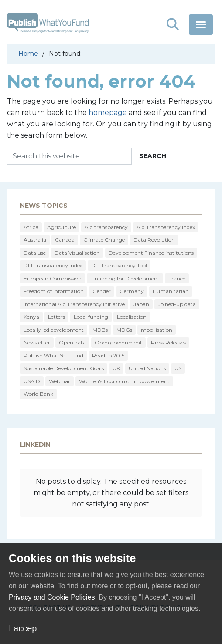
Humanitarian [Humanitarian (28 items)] (171, 291)
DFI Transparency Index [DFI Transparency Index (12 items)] (53, 265)
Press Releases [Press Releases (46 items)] (168, 342)
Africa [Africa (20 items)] (31, 227)
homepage (108, 113)
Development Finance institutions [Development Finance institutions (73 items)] (151, 253)
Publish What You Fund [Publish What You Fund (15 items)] (53, 356)
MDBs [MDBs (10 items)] (100, 330)
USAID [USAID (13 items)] (32, 381)
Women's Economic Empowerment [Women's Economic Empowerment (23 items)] (124, 381)
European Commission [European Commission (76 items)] (53, 278)
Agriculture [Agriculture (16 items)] (61, 227)
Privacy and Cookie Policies (52, 597)
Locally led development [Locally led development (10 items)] (54, 330)
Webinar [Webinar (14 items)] (60, 381)
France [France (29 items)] (177, 278)
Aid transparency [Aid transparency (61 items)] (106, 227)
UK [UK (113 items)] (116, 368)
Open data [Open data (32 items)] (72, 342)
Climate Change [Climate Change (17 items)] (104, 240)
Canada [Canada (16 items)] (65, 240)
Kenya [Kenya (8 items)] (31, 317)
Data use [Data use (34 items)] (35, 253)
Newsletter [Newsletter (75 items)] (37, 342)
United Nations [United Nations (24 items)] (147, 368)
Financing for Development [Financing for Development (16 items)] (125, 278)
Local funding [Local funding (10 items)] (91, 317)
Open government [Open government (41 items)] (118, 342)
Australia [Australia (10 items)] (35, 240)
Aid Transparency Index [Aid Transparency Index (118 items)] (166, 227)
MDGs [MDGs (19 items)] (124, 330)
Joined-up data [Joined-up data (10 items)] (177, 304)
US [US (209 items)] (178, 368)
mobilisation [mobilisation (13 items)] (157, 330)
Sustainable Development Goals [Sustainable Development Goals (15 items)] (64, 368)
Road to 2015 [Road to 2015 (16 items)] (108, 356)
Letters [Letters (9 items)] (56, 317)
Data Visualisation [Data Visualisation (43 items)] (77, 253)
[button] (173, 24)
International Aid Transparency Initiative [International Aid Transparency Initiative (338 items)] (74, 304)
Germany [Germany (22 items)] (132, 291)
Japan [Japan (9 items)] (141, 304)
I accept (24, 628)
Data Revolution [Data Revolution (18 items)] (154, 240)
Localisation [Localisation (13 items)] (132, 317)
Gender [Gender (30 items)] (102, 291)
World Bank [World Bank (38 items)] (38, 394)
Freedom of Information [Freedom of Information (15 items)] (54, 291)
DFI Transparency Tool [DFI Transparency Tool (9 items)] (119, 265)
